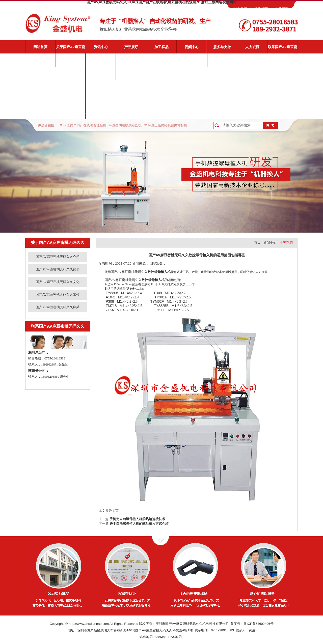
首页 (257, 243)
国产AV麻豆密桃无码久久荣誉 (71, 102)
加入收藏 (240, 9)
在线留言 (282, 9)
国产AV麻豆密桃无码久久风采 (71, 115)
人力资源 (252, 47)
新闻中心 (270, 243)
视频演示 (222, 73)
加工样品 (161, 47)
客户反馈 (222, 113)
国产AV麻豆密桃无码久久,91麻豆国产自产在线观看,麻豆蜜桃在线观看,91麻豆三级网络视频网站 (161, 2)
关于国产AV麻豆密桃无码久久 (71, 49)
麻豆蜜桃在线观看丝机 (125, 125)
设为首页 (261, 9)
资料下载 (222, 99)
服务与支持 (222, 47)
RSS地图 (175, 637)
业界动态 (101, 73)
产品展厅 (131, 47)
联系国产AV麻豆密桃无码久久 (283, 49)
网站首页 (40, 47)
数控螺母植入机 (159, 272)
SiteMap (160, 637)
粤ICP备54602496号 (259, 624)
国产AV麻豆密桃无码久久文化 (71, 89)
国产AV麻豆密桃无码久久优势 (71, 75)
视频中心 (192, 47)
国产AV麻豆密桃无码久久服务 (222, 62)
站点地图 (146, 637)
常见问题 (222, 86)
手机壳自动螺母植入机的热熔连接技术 (137, 519)
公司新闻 (101, 60)
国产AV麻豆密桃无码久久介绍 (71, 62)
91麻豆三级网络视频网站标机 (166, 125)
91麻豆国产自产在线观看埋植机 (83, 125)
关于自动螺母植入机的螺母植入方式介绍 (139, 524)
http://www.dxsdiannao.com (89, 624)
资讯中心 (101, 47)
